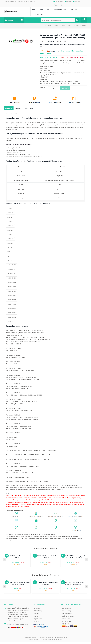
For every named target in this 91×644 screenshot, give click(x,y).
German (44, 641)
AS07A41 (10, 219)
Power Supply (66, 621)
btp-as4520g (11, 276)
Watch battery (67, 623)
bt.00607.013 (12, 293)
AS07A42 (10, 223)
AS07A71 (10, 236)
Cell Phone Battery (68, 618)
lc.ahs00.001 (12, 271)
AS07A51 (10, 228)
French (54, 641)
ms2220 (10, 249)
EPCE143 (63, 44)
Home (48, 27)
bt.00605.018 (12, 302)
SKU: (58, 44)
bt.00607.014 (12, 289)
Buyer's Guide (58, 5)
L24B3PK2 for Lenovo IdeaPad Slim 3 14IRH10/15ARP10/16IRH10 (74, 586)
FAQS (35, 110)
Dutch (60, 641)
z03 (9, 258)
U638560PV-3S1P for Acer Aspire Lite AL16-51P (17, 559)
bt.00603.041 (12, 315)
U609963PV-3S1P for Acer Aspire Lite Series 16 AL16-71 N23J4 (74, 559)
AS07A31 (10, 210)
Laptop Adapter (67, 615)
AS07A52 (10, 232)
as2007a (10, 323)
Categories (14, 22)
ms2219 (10, 263)
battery (56, 27)
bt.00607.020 (12, 280)
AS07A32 (10, 215)
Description (10, 110)
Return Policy (58, 2)
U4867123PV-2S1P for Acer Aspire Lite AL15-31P (46, 559)
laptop (63, 27)
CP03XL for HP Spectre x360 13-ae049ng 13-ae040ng (46, 586)
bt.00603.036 (12, 319)
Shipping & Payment (24, 110)
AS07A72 (10, 241)
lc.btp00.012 (12, 267)
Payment (68, 2)
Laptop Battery (67, 610)
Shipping (77, 2)
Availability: (43, 44)
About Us (37, 610)
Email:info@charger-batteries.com (18, 626)
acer (70, 27)
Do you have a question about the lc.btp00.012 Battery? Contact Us (61, 85)
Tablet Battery (67, 613)
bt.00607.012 (12, 297)
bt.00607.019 (12, 284)
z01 (9, 254)
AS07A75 (10, 245)
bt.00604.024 (12, 306)
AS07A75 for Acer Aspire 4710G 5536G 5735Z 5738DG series (17, 586)
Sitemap (36, 623)
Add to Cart (65, 90)
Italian (49, 641)
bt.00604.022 (12, 310)
